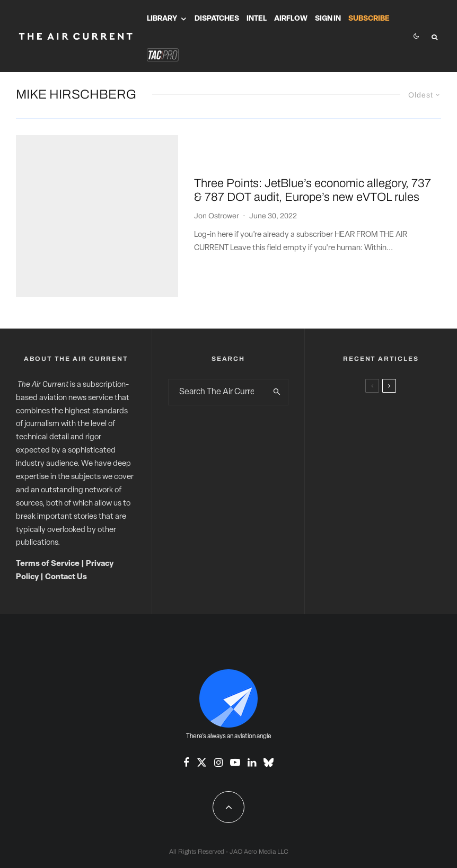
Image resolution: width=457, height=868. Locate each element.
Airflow (291, 19)
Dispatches (217, 19)
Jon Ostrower (217, 189)
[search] (277, 338)
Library (162, 19)
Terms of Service (48, 510)
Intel (257, 19)
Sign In (328, 19)
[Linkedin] (252, 708)
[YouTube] (235, 708)
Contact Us (66, 523)
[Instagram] (218, 708)
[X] (202, 708)
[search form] (217, 338)
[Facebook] (186, 708)
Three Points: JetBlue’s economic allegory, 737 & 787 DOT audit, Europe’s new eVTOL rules (313, 163)
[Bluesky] (269, 708)
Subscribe (369, 19)
